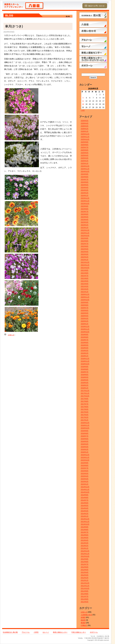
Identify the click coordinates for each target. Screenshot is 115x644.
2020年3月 (85, 318)
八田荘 (36, 632)
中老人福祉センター (79, 632)
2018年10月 (85, 364)
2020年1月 (85, 324)
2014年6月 (85, 503)
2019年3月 (85, 351)
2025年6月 (85, 150)
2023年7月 (85, 212)
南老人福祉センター (60, 632)
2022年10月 (85, 236)
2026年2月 (85, 129)
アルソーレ (26, 632)
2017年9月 (85, 399)
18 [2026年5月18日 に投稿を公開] (83, 104)
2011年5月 (85, 602)
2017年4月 (85, 412)
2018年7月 (85, 372)
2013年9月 (85, 527)
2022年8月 (85, 241)
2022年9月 (85, 238)
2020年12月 (85, 294)
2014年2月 (85, 514)
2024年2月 (85, 193)
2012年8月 (85, 562)
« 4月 (83, 110)
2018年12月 (85, 359)
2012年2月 (85, 578)
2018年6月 (85, 375)
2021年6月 (85, 278)
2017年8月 (85, 401)
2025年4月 (85, 155)
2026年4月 (85, 123)
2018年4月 (85, 380)
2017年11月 (85, 393)
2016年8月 (85, 433)
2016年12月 (85, 423)
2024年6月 (85, 182)
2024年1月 (85, 196)
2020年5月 (85, 313)
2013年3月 (85, 543)
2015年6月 (85, 471)
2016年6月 (85, 439)
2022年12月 (85, 230)
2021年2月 (85, 289)
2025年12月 (85, 134)
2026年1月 (85, 131)
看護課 (83, 623)
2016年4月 (85, 444)
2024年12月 (85, 166)
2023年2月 (85, 225)
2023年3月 (85, 222)
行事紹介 (84, 625)
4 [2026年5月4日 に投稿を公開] (83, 98)
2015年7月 (85, 468)
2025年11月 (85, 137)
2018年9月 (85, 367)
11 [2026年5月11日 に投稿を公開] (83, 101)
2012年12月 (85, 551)
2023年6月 (85, 214)
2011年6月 (85, 599)
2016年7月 (85, 436)
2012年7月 (85, 564)
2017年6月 (85, 407)
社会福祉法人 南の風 (10, 632)
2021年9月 (85, 270)
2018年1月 (85, 388)
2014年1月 (85, 516)
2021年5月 (85, 281)
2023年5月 (85, 217)
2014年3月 (85, 511)
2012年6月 (85, 567)
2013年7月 (85, 532)
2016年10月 (85, 428)
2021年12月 (85, 262)
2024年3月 (85, 190)
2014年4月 (85, 508)
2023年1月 (85, 228)
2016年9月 (85, 431)
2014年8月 (85, 498)
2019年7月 (85, 340)
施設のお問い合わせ (95, 6)
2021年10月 (85, 268)
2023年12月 (85, 198)
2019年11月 (85, 329)
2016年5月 (85, 441)
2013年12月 (85, 519)
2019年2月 (85, 353)
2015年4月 (85, 476)
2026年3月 (85, 126)
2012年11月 (85, 554)
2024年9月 (85, 174)
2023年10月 (85, 204)
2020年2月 (85, 321)
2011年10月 (85, 588)
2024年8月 (85, 177)
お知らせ (11, 335)
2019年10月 (85, 332)
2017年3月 (85, 415)
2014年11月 (85, 490)
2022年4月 (85, 252)
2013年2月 (85, 546)
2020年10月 (85, 300)
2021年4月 (85, 284)
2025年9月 (85, 142)
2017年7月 (85, 404)
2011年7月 (85, 596)
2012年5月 (85, 570)
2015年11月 (85, 457)
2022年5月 (85, 249)
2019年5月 (85, 345)
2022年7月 (85, 244)
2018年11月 (85, 361)
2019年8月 (85, 337)
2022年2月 (85, 257)
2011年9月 (85, 591)
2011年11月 (85, 586)
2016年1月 (85, 452)
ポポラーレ (94, 632)
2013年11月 (85, 522)
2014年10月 (85, 492)
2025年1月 (85, 163)
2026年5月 (85, 121)
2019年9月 (85, 334)
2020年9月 (85, 302)
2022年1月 (85, 260)
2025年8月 (85, 145)
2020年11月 (85, 297)
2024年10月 (85, 171)
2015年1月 (85, 484)
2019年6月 (85, 343)
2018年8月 (85, 369)
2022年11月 (85, 233)
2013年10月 (85, 524)
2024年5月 (85, 185)
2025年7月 (85, 147)
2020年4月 (85, 316)
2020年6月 (85, 310)
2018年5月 (85, 377)
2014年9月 (85, 495)
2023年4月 (85, 220)
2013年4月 (85, 540)
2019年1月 (85, 356)
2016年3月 (85, 447)
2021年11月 (85, 265)
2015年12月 (85, 455)
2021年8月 (85, 273)
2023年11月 (85, 201)
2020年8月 (85, 305)
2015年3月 (85, 479)
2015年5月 (85, 473)
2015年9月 (85, 463)
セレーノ (46, 632)
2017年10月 (85, 396)
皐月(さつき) (14, 26)
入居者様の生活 (86, 615)
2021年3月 (85, 286)
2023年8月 (85, 209)
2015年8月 (85, 465)
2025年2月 (85, 161)
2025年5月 (85, 153)
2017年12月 (85, 391)
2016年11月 (85, 425)
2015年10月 (85, 460)
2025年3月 (85, 158)
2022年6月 (85, 246)
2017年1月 (85, 420)
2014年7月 (85, 500)
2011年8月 (85, 594)
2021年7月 (85, 276)
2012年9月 (85, 559)
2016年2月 (85, 449)
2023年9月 (85, 206)
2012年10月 (85, 556)
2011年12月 (85, 583)
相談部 (83, 620)
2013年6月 (85, 535)
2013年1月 (85, 548)
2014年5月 (85, 506)
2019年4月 (85, 348)
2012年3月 (85, 575)
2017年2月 (85, 417)
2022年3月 (85, 254)
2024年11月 (85, 169)
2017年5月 (85, 409)
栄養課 (83, 617)
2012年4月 (85, 572)
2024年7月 (85, 179)
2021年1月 (85, 292)
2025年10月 (85, 139)
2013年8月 (85, 530)
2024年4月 (85, 187)
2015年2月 (85, 481)
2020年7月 (85, 308)
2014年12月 (85, 487)
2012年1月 (85, 580)
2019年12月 (85, 326)
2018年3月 (85, 383)
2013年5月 (85, 538)
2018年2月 (85, 385)
